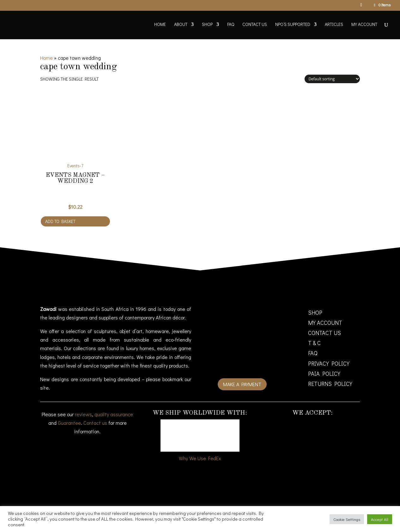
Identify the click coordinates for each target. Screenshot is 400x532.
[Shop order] (332, 79)
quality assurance (114, 414)
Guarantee (69, 423)
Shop (207, 25)
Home (160, 25)
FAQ (231, 25)
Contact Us (255, 25)
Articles (334, 25)
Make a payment (242, 384)
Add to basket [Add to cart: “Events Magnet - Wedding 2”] (60, 221)
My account (364, 25)
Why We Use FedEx (200, 458)
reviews (83, 414)
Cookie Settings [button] (347, 519)
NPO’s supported (293, 25)
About (181, 25)
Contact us (95, 423)
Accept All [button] (380, 519)
